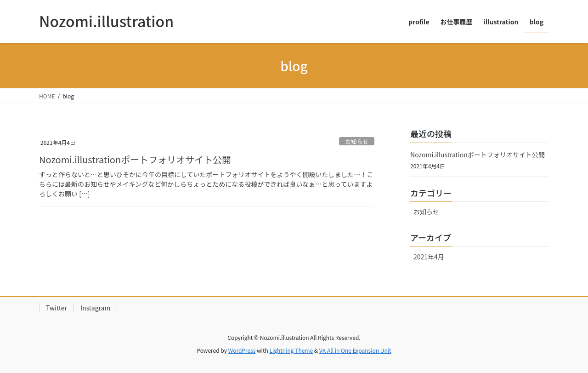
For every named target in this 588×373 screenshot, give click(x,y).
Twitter (57, 308)
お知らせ (357, 141)
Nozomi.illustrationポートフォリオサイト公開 (135, 159)
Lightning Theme (291, 350)
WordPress (242, 350)
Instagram (95, 308)
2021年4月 (429, 257)
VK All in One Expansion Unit (355, 350)
